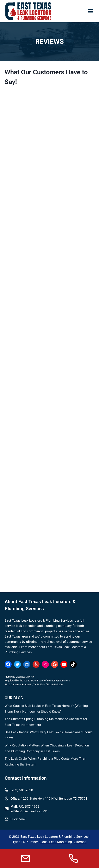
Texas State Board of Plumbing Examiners (47, 681)
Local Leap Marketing (56, 842)
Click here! (18, 819)
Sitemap (80, 842)
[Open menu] (91, 11)
